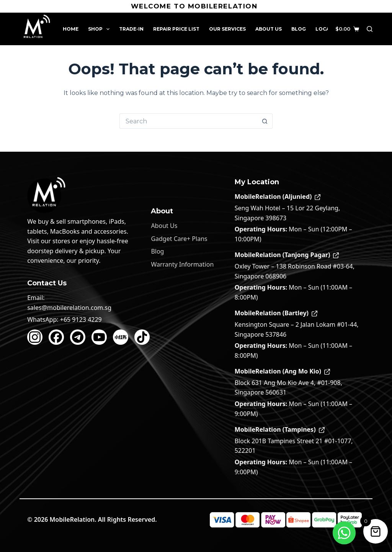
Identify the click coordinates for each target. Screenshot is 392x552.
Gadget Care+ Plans (179, 239)
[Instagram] (35, 337)
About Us (269, 29)
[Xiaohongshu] (121, 337)
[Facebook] (56, 337)
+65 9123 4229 (81, 319)
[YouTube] (99, 337)
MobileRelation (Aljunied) (278, 197)
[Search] (370, 29)
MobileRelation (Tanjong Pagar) (287, 255)
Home (71, 29)
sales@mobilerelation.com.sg (69, 308)
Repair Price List (176, 29)
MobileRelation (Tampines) (280, 429)
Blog (299, 29)
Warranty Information (182, 264)
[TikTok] (142, 337)
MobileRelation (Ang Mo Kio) (282, 371)
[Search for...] (188, 121)
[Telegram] (78, 337)
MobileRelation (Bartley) (276, 313)
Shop (100, 29)
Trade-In (131, 29)
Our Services (227, 29)
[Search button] (265, 121)
